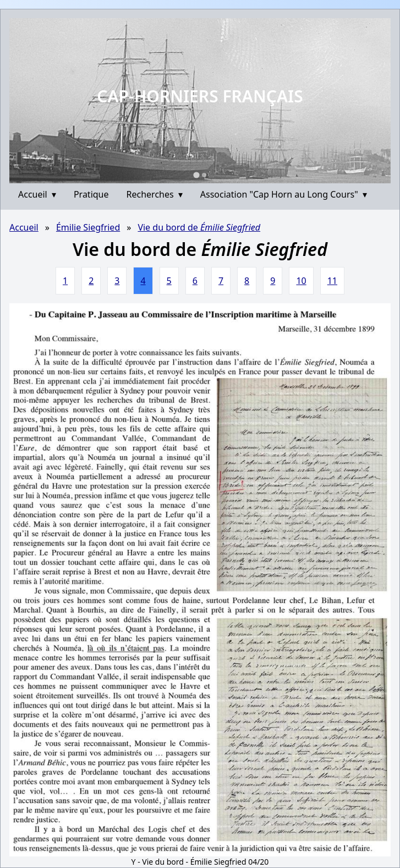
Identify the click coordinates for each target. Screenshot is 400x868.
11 (332, 281)
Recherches (155, 194)
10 (301, 281)
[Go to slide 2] (204, 175)
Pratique (91, 194)
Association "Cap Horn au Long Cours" (284, 194)
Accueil (37, 194)
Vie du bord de (199, 227)
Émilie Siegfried (88, 227)
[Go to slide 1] (196, 175)
